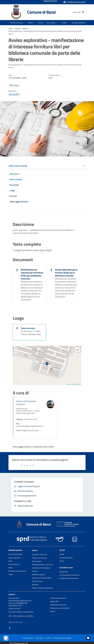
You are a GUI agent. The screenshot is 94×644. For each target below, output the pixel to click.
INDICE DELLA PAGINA (18, 166)
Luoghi (11, 574)
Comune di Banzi (41, 12)
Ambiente (35, 585)
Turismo (35, 571)
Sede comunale (28, 328)
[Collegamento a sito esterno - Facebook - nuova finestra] (10, 628)
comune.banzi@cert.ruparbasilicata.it (21, 612)
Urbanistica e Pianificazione (41, 568)
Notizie (25, 29)
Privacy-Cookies (28, 638)
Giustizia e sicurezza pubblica (42, 578)
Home (11, 29)
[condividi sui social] (14, 85)
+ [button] (16, 349)
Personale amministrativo (17, 571)
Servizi (35, 550)
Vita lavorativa (37, 561)
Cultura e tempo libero (39, 558)
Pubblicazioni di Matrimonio (69, 578)
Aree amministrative (15, 554)
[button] (74, 2)
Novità (18, 29)
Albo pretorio (64, 572)
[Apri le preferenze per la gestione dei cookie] (6, 638)
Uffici (10, 561)
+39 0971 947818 (14, 609)
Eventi (62, 561)
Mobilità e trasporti (38, 575)
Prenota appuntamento (58, 598)
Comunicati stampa (66, 558)
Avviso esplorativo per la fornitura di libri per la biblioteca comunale (66, 273)
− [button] (16, 352)
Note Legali (39, 638)
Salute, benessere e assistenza (42, 588)
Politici (11, 568)
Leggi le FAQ (54, 601)
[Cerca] (83, 12)
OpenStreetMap (77, 384)
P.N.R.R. (53, 611)
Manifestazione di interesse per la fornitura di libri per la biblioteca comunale (32, 274)
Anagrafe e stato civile (40, 555)
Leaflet (68, 384)
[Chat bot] (88, 638)
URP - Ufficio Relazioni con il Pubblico (21, 616)
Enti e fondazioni (14, 564)
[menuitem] (64, 23)
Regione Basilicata (51, 1)
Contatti (12, 594)
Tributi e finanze (37, 581)
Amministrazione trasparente (69, 575)
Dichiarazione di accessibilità (60, 608)
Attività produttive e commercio (43, 565)
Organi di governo (14, 558)
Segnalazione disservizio (58, 605)
